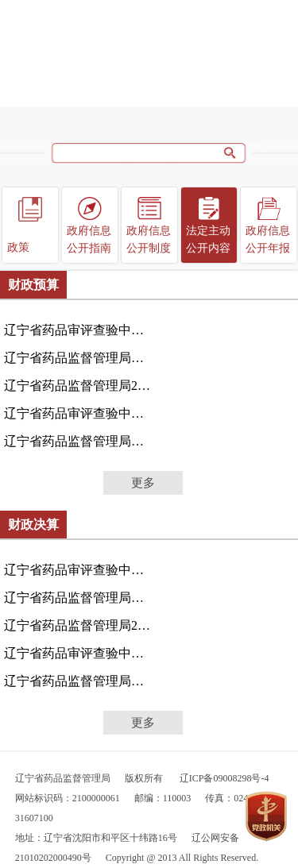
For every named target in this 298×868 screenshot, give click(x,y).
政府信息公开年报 (268, 239)
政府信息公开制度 (149, 239)
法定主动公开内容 (208, 239)
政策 (18, 247)
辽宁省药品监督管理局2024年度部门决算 (79, 625)
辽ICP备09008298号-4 (224, 778)
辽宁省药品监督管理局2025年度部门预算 (79, 386)
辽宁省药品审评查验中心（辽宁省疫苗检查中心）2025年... (79, 330)
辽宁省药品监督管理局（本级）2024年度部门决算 (79, 598)
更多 (143, 483)
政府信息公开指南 (89, 239)
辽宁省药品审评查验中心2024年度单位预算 (79, 413)
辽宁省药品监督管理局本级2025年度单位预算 (79, 358)
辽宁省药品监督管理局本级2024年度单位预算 (79, 441)
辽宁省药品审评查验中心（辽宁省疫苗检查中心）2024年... (79, 570)
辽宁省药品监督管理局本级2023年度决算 (79, 681)
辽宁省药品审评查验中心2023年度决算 (79, 653)
